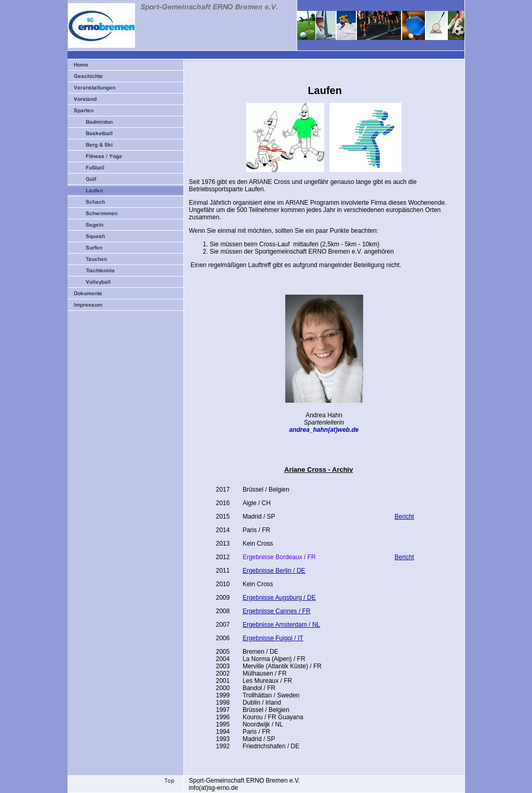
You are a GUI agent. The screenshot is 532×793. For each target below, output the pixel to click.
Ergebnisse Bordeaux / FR (279, 557)
